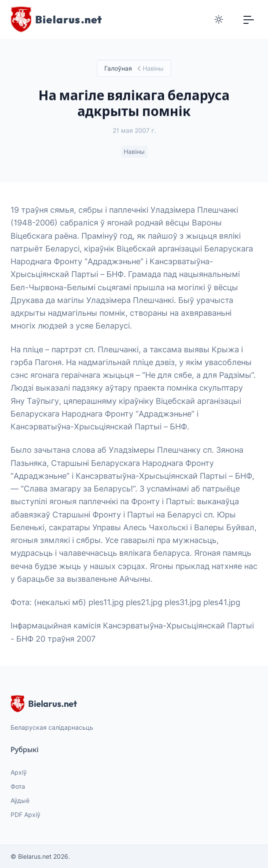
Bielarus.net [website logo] (44, 704)
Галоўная (118, 68)
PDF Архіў (26, 814)
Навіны (134, 152)
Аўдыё (20, 800)
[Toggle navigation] (249, 19)
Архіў (19, 772)
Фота (18, 786)
